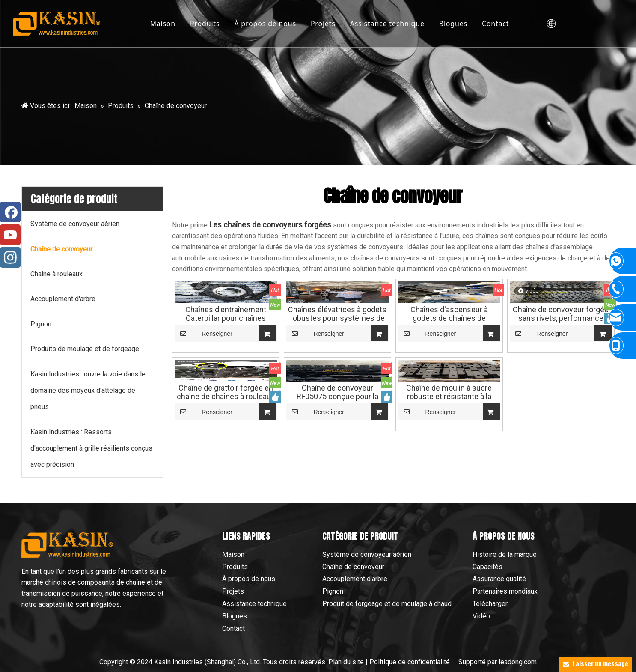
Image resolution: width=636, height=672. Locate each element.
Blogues (453, 24)
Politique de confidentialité (410, 662)
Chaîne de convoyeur (353, 567)
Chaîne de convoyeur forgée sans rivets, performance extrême (561, 314)
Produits (205, 24)
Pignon (333, 591)
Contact (496, 24)
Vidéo (481, 616)
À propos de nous (265, 24)
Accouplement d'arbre (355, 579)
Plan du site (346, 662)
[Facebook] (10, 212)
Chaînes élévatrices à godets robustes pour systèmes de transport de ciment (337, 314)
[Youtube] (10, 235)
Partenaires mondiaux (505, 591)
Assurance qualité (499, 579)
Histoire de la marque (505, 554)
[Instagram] (10, 257)
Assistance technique (387, 24)
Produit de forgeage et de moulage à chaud (387, 604)
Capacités (487, 567)
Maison (163, 24)
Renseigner (204, 333)
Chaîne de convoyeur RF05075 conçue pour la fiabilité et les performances (337, 392)
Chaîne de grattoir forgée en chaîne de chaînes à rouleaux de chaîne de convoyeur (226, 392)
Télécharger (490, 604)
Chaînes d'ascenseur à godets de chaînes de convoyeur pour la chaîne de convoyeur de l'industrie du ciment (449, 314)
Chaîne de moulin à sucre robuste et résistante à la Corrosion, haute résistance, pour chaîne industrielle (449, 392)
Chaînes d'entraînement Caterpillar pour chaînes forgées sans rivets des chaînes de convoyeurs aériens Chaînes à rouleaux (226, 314)
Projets (323, 24)
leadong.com (518, 662)
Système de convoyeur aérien (367, 554)
